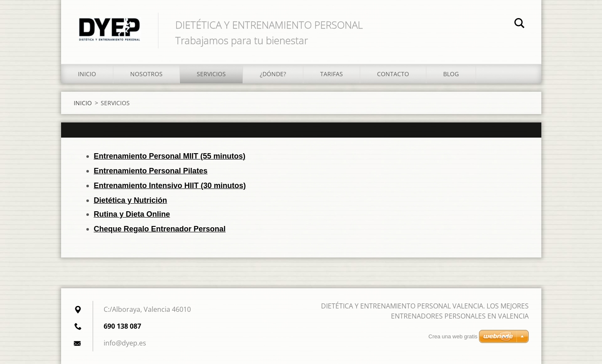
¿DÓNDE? (273, 74)
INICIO (87, 74)
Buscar (519, 24)
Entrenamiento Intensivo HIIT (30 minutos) (170, 186)
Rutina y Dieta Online (132, 214)
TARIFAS (332, 74)
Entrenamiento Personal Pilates (151, 171)
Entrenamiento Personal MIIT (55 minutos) (170, 156)
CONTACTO (393, 74)
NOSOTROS (146, 74)
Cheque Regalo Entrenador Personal (160, 229)
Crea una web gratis (453, 336)
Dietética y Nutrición (131, 200)
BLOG (451, 74)
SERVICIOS (211, 74)
